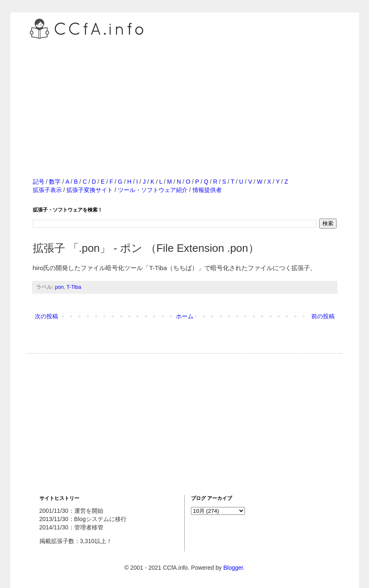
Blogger (233, 568)
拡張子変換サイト (90, 190)
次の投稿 (46, 316)
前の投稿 (323, 316)
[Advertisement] (185, 99)
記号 (39, 182)
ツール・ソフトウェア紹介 (153, 190)
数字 (55, 182)
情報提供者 (207, 190)
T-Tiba (74, 287)
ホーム (185, 316)
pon (60, 287)
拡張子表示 (47, 190)
